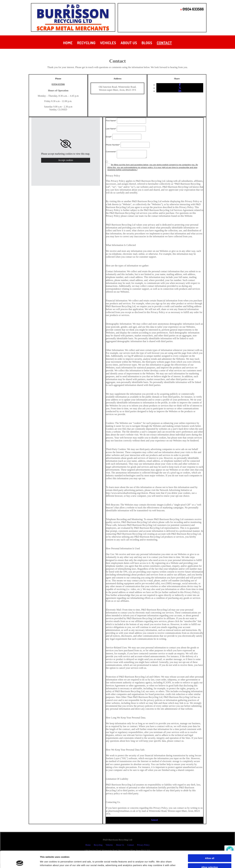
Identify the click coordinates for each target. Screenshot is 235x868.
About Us (129, 43)
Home (68, 43)
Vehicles (108, 43)
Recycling (86, 43)
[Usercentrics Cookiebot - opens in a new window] (20, 862)
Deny (210, 859)
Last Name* (111, 129)
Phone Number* (113, 145)
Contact (164, 43)
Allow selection (210, 850)
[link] (66, 144)
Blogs (147, 43)
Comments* (111, 152)
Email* (109, 137)
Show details (160, 862)
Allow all (210, 841)
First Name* (111, 121)
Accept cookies (66, 160)
